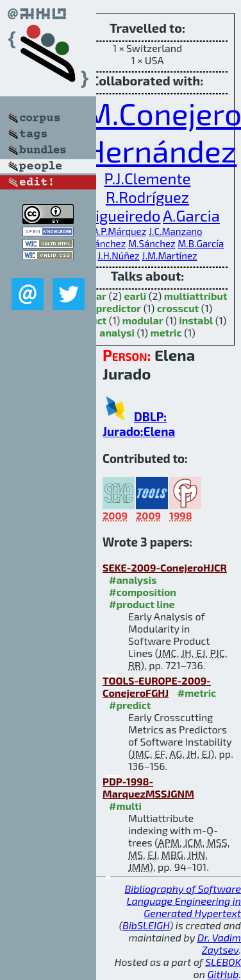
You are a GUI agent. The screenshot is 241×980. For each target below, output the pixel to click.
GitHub (223, 974)
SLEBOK (223, 962)
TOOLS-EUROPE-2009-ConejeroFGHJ (157, 687)
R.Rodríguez (147, 197)
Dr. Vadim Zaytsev (219, 943)
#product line (142, 604)
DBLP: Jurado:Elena (139, 424)
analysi (117, 332)
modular (143, 320)
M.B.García (201, 243)
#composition (143, 592)
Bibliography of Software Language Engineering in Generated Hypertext (183, 901)
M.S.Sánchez (99, 243)
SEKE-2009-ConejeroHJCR (165, 567)
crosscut (178, 308)
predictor (119, 308)
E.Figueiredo (118, 215)
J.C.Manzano (176, 231)
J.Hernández (152, 150)
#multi (125, 806)
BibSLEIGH (146, 925)
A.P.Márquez (119, 231)
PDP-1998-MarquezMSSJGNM (148, 787)
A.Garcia (191, 215)
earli (136, 296)
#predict (130, 705)
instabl (196, 320)
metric (166, 332)
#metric (197, 693)
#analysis (133, 580)
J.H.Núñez (119, 256)
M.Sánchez (152, 243)
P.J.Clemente (148, 178)
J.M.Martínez (169, 256)
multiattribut (196, 296)
